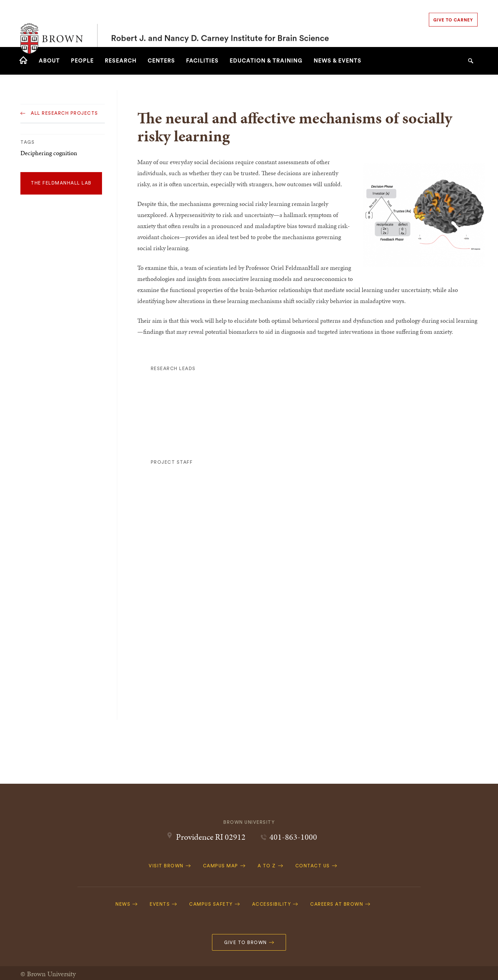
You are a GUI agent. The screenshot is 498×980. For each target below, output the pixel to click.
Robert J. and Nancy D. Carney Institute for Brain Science (220, 23)
